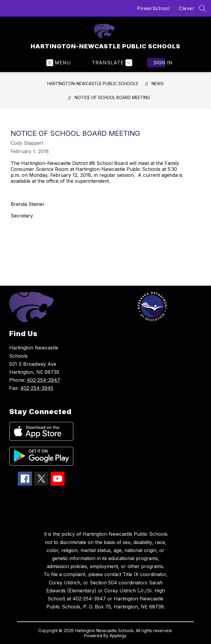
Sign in (159, 63)
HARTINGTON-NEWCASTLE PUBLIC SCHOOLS (93, 84)
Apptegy (118, 636)
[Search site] (203, 8)
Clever (187, 8)
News (158, 84)
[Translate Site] (111, 63)
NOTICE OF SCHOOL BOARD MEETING (112, 97)
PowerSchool (153, 8)
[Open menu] (59, 63)
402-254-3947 (43, 380)
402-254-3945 (37, 388)
